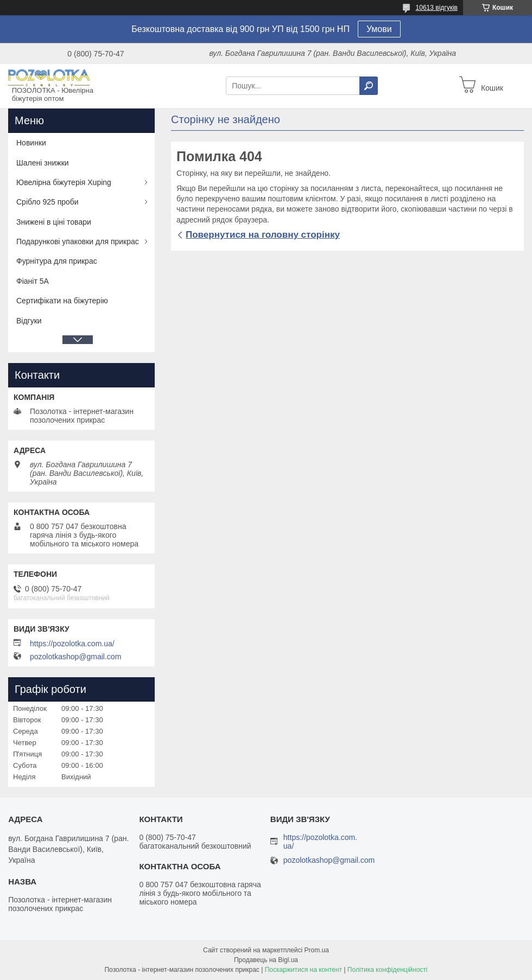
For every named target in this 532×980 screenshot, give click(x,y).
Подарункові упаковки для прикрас (78, 241)
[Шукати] (369, 86)
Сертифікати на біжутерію (62, 301)
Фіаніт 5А (33, 281)
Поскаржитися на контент (303, 970)
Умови (379, 29)
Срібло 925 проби (47, 202)
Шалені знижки (43, 163)
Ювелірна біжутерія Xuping (64, 182)
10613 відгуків (437, 8)
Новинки (31, 143)
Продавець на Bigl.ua (266, 960)
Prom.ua (317, 950)
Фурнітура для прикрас (57, 261)
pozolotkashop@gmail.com (75, 657)
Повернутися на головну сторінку (263, 235)
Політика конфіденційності (388, 970)
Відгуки (29, 321)
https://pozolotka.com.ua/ (72, 644)
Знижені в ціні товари (54, 222)
